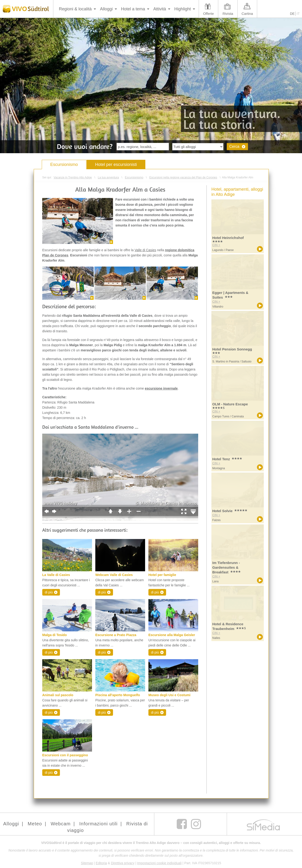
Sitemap (87, 863)
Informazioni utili (99, 824)
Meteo (35, 824)
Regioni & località (75, 9)
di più (49, 592)
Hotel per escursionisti (116, 165)
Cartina (247, 14)
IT (298, 14)
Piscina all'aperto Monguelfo (118, 695)
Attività (160, 9)
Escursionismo (64, 165)
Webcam (61, 824)
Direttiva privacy (123, 863)
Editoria (101, 863)
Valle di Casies (145, 250)
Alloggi (106, 9)
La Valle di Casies (56, 575)
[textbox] (143, 147)
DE (292, 14)
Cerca (234, 146)
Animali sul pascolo (58, 695)
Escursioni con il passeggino (65, 755)
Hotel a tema (133, 9)
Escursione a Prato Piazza (116, 635)
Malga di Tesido (55, 635)
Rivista (228, 14)
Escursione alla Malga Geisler (172, 635)
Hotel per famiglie (162, 575)
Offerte (209, 14)
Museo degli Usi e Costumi (169, 695)
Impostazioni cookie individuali (159, 863)
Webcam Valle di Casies (114, 575)
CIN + (216, 245)
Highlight (183, 9)
